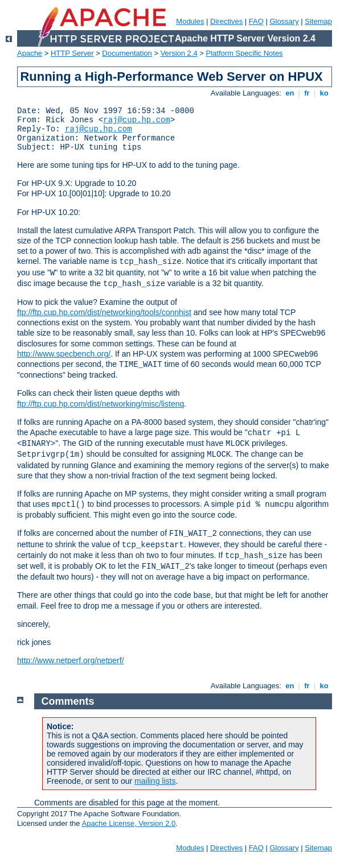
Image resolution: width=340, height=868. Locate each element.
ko (324, 93)
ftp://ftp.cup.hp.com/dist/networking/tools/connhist (104, 312)
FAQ (256, 21)
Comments (68, 701)
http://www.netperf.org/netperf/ (71, 660)
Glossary (284, 21)
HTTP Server (72, 53)
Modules (190, 21)
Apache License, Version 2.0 (128, 823)
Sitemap (318, 21)
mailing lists (155, 781)
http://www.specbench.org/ (64, 354)
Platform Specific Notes (245, 53)
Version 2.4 (179, 53)
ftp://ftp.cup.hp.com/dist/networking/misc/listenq (101, 404)
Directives (226, 21)
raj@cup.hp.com (137, 120)
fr (307, 93)
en (290, 93)
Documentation (127, 53)
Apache (30, 53)
